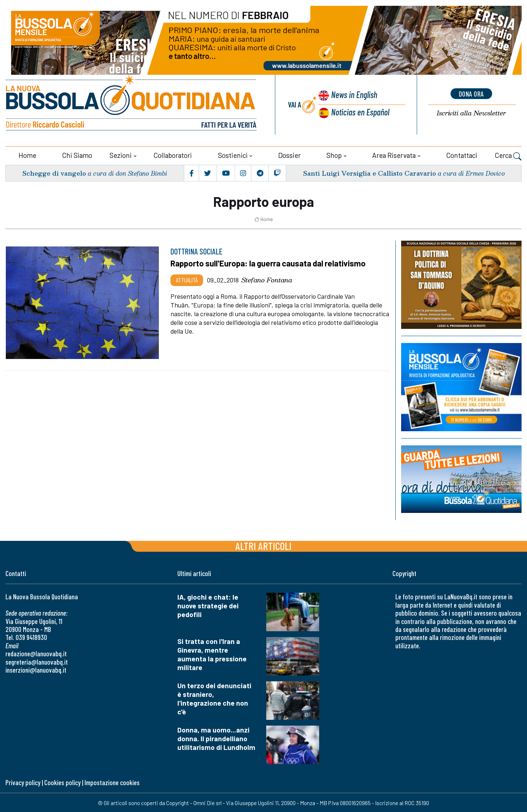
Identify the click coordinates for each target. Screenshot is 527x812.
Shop (334, 154)
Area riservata (394, 154)
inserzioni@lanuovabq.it (36, 669)
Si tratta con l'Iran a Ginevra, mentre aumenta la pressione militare (212, 654)
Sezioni (121, 154)
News (353, 95)
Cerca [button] (508, 155)
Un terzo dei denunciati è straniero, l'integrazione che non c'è (214, 698)
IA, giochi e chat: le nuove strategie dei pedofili (208, 605)
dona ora (471, 94)
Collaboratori (173, 154)
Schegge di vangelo (54, 172)
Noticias (360, 112)
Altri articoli (263, 545)
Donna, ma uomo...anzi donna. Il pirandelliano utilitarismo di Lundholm (216, 738)
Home (27, 154)
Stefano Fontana (267, 279)
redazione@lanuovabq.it (36, 653)
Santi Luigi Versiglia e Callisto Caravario (368, 172)
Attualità (187, 279)
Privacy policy (23, 782)
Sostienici (233, 154)
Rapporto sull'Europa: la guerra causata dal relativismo (270, 263)
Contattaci (462, 154)
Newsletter (471, 113)
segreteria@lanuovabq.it (37, 661)
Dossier (289, 154)
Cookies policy (62, 782)
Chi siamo (77, 154)
